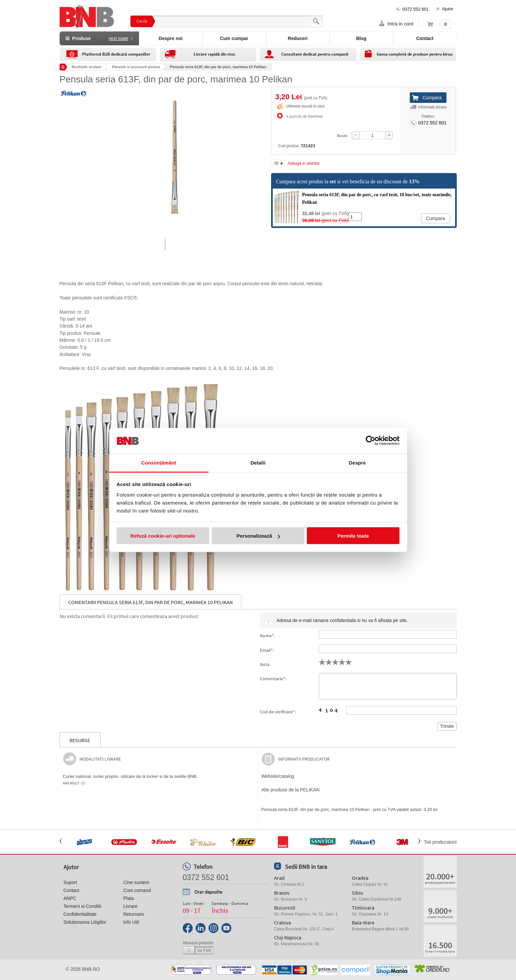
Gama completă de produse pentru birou (415, 54)
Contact (425, 38)
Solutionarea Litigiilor (85, 922)
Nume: (267, 636)
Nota (265, 664)
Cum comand (137, 890)
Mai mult (71, 783)
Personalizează (258, 536)
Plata (128, 898)
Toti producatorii (440, 842)
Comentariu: (273, 679)
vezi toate (118, 38)
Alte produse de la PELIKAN (291, 790)
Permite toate (353, 536)
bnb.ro (91, 969)
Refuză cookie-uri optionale (163, 536)
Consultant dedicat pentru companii (315, 54)
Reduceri (298, 38)
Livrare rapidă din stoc (214, 54)
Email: (267, 650)
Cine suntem (136, 882)
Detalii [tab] (258, 462)
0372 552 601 (416, 9)
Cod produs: (284, 128)
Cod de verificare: (278, 712)
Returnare (133, 914)
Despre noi (170, 38)
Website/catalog (278, 776)
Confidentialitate (80, 914)
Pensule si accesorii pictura (136, 67)
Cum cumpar (234, 38)
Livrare (130, 906)
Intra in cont (400, 24)
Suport (70, 882)
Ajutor (448, 9)
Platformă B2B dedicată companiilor (116, 54)
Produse (99, 38)
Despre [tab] (357, 462)
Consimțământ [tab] (159, 462)
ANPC (70, 898)
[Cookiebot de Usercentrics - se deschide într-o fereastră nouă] (371, 441)
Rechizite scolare (87, 67)
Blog (361, 38)
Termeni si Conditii (82, 906)
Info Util (131, 922)
